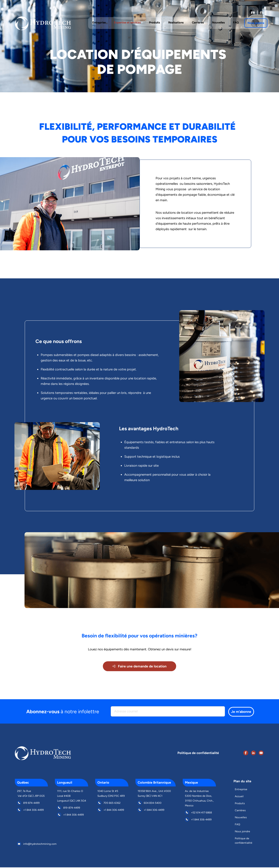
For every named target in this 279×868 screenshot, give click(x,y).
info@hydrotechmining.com (40, 845)
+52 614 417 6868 (201, 813)
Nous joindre (242, 832)
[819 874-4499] (19, 804)
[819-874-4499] (59, 808)
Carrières (240, 811)
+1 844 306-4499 (33, 811)
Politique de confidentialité (244, 841)
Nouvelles (241, 818)
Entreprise (241, 790)
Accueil (239, 797)
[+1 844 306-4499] (19, 811)
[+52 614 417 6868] (187, 813)
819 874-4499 (31, 804)
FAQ (237, 825)
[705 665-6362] (99, 804)
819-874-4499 (72, 808)
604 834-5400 (153, 804)
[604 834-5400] (140, 804)
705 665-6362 (112, 804)
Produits (240, 804)
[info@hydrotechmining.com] (19, 845)
